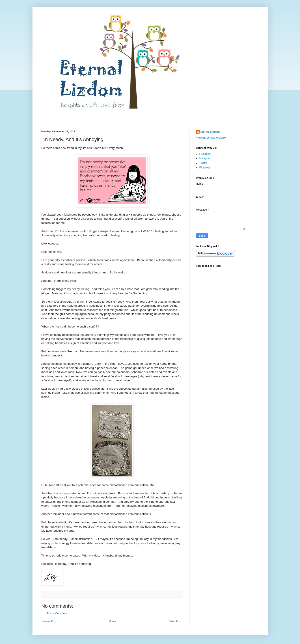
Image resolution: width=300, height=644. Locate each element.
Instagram (205, 158)
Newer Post (50, 621)
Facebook (205, 154)
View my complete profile (211, 138)
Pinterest (205, 168)
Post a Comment (57, 613)
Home (112, 621)
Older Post (175, 621)
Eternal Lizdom (210, 132)
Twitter (203, 163)
